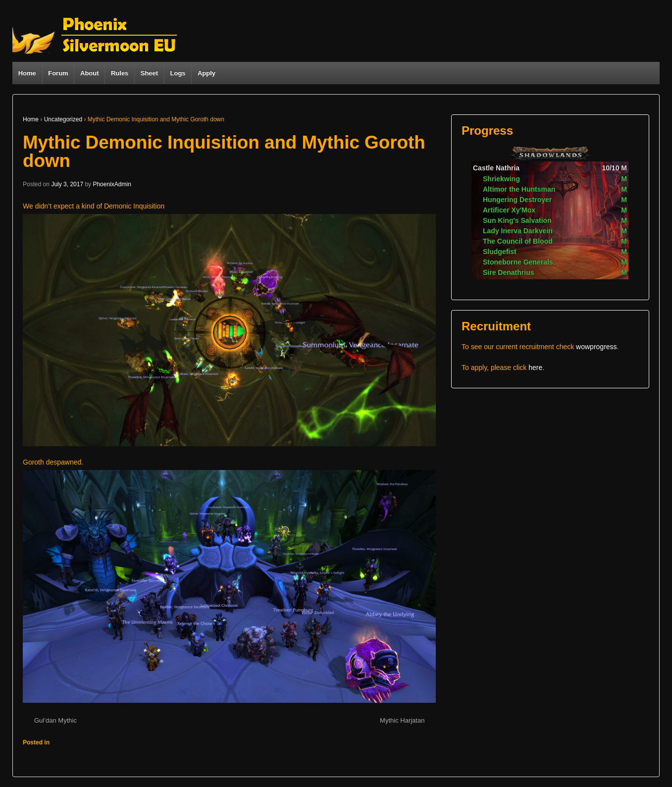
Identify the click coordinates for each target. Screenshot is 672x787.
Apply (207, 73)
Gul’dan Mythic (55, 720)
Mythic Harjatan (402, 720)
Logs (178, 73)
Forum (58, 73)
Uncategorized (63, 119)
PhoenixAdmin (112, 184)
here (535, 367)
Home (27, 73)
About (90, 73)
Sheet (149, 73)
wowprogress (596, 347)
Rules (120, 73)
